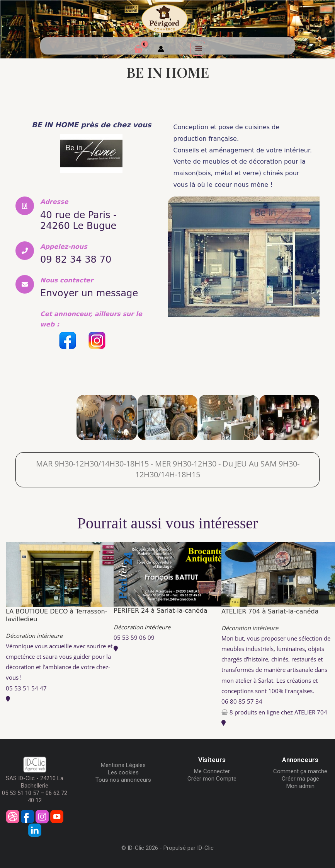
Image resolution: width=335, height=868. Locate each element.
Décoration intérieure (34, 634)
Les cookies (123, 771)
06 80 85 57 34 (242, 700)
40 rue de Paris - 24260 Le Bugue (81, 220)
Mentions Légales (123, 764)
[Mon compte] (161, 50)
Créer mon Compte (212, 777)
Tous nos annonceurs (123, 779)
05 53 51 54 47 (26, 687)
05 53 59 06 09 (134, 636)
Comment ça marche (300, 770)
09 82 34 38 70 (78, 259)
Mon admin (300, 785)
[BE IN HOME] (46, 416)
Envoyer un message (93, 292)
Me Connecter (212, 770)
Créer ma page (300, 777)
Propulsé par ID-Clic (189, 847)
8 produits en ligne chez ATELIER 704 (278, 711)
